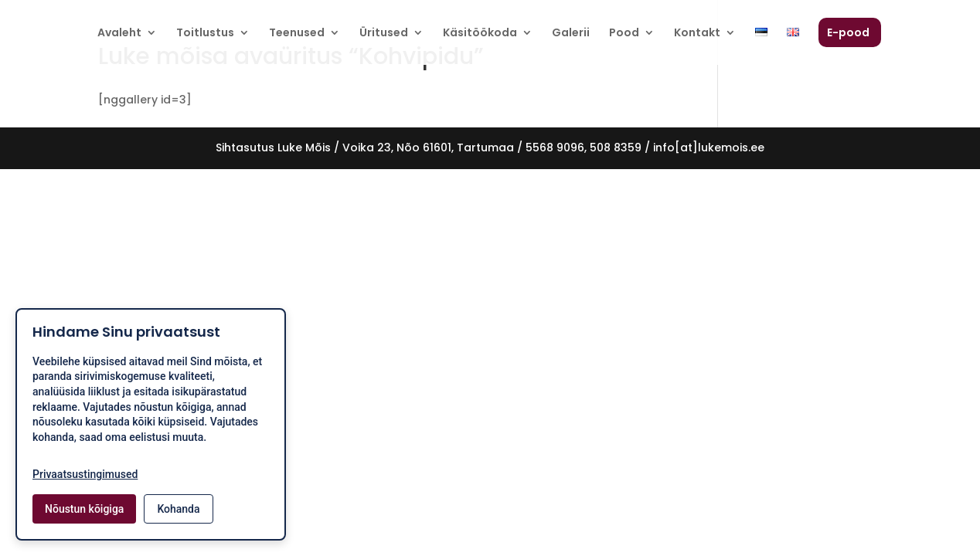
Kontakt (697, 34)
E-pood (848, 34)
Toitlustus (205, 34)
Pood (624, 34)
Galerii (571, 34)
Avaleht (119, 34)
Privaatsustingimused (85, 474)
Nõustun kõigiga (84, 509)
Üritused (384, 34)
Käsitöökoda (480, 34)
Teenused (297, 34)
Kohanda (178, 509)
